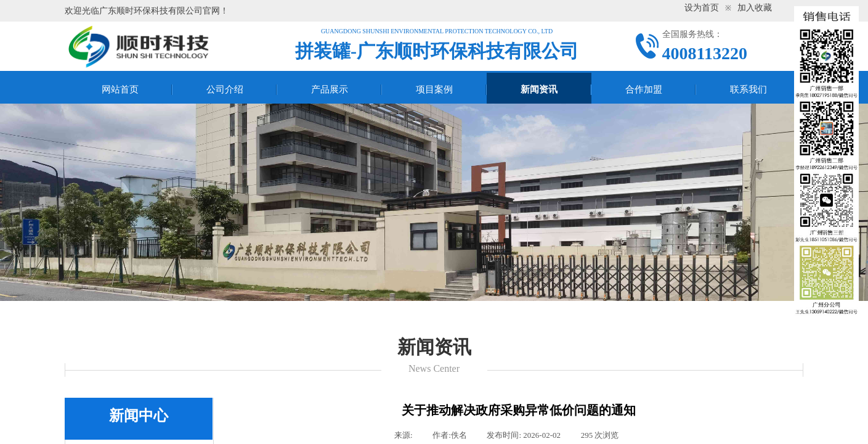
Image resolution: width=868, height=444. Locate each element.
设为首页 (702, 8)
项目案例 (434, 89)
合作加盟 (644, 89)
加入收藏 (755, 8)
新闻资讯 (539, 89)
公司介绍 (225, 89)
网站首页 (120, 89)
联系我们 (748, 89)
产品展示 (330, 89)
